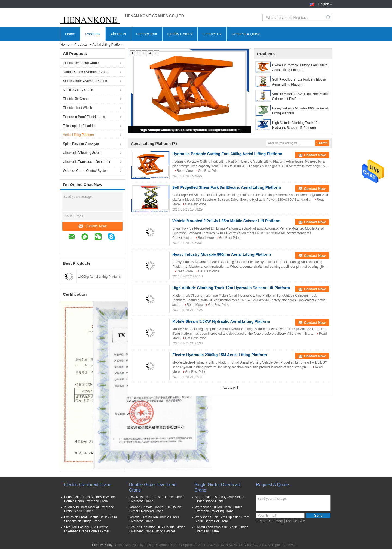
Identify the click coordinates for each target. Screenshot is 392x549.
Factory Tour (147, 34)
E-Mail (261, 521)
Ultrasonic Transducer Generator (87, 162)
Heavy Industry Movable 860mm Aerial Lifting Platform (300, 111)
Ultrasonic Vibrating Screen (83, 153)
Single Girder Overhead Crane (85, 81)
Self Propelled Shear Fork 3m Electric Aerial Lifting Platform (299, 82)
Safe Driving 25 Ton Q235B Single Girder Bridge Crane (219, 499)
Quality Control (180, 34)
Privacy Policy (102, 545)
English (325, 4)
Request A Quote (246, 34)
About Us (118, 34)
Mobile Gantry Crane (78, 90)
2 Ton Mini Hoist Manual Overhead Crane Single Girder (89, 509)
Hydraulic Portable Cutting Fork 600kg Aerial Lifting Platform (300, 68)
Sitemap (276, 521)
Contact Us (212, 34)
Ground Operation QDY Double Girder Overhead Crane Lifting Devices (157, 529)
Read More (185, 171)
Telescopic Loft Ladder (79, 126)
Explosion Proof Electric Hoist (84, 117)
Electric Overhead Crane (81, 63)
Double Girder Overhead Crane (86, 72)
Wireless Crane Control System (86, 171)
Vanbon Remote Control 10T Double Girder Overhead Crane (156, 509)
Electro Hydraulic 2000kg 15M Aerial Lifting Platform (220, 355)
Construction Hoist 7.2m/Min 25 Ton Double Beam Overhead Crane (90, 499)
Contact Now (93, 226)
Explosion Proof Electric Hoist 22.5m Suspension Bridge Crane (90, 519)
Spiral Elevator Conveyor (81, 144)
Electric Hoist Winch (77, 108)
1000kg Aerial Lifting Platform (99, 277)
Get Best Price (209, 171)
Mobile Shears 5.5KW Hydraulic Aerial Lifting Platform (221, 321)
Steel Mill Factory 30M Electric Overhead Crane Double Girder (87, 529)
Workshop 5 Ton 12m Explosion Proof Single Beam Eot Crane (222, 519)
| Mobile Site (294, 521)
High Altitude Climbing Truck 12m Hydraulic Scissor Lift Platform (190, 130)
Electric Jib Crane (76, 99)
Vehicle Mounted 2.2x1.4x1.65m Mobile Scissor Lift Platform (301, 96)
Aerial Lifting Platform (78, 135)
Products (93, 34)
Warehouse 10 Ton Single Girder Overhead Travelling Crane (218, 509)
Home (70, 34)
